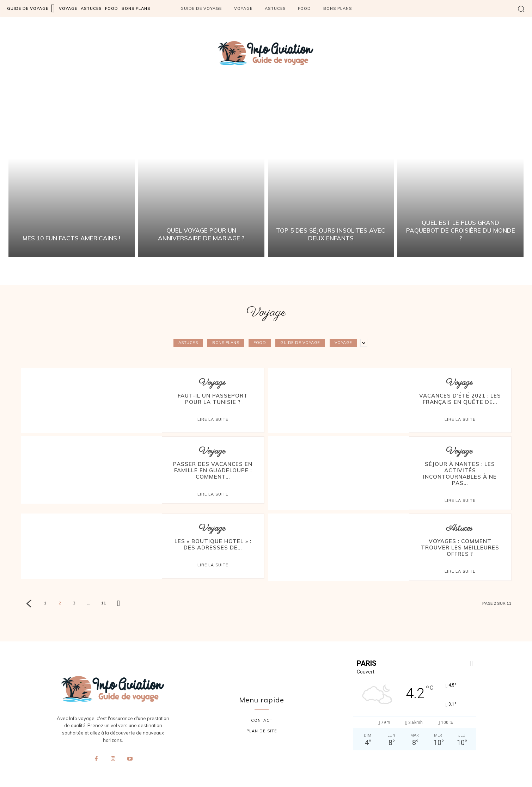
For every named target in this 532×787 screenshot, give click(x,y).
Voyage (343, 343)
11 (104, 603)
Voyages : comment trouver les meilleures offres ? (460, 548)
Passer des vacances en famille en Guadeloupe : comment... (213, 470)
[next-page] (119, 604)
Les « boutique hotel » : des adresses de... (213, 544)
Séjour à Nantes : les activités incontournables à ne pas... (460, 474)
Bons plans (226, 343)
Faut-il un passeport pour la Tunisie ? (213, 399)
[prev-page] (29, 604)
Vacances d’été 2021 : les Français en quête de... (460, 399)
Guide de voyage (300, 343)
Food (260, 343)
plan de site (262, 731)
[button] (521, 9)
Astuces (188, 343)
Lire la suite (213, 419)
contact (262, 720)
